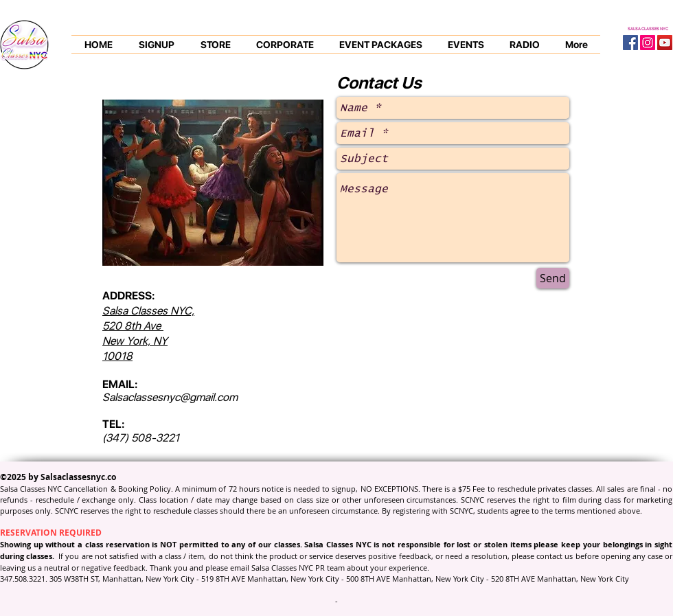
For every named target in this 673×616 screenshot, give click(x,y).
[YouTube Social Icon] (665, 43)
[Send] (553, 278)
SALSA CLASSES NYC (648, 28)
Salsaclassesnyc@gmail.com (170, 397)
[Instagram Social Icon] (648, 43)
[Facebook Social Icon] (630, 43)
